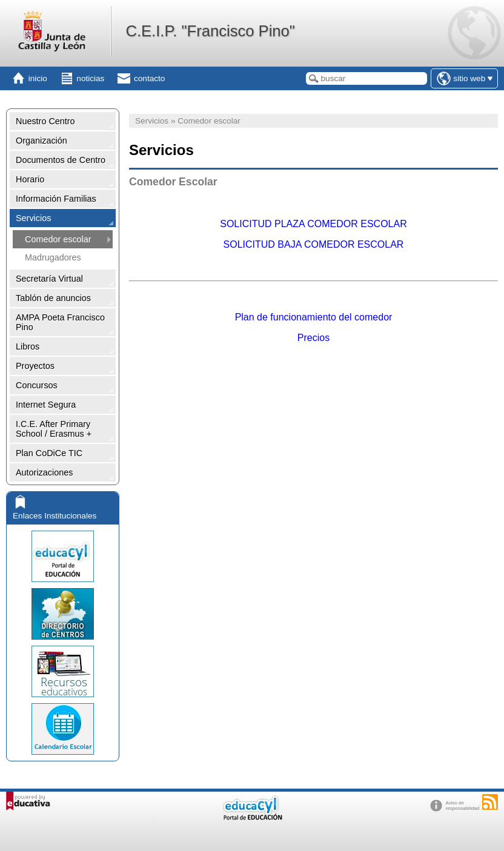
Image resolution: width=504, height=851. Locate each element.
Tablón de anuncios (53, 298)
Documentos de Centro (61, 160)
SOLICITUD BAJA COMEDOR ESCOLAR (314, 244)
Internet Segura (46, 405)
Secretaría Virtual (49, 279)
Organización (41, 141)
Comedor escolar (58, 239)
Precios (313, 338)
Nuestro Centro (45, 121)
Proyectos (35, 366)
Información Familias (56, 199)
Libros (28, 346)
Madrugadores (53, 257)
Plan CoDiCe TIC (49, 453)
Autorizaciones (44, 472)
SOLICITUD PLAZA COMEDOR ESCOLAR (313, 224)
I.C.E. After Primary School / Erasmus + (54, 429)
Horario (30, 179)
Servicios (33, 218)
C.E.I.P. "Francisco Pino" (210, 31)
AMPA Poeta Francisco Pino (60, 322)
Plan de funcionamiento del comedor (314, 317)
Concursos (37, 385)
